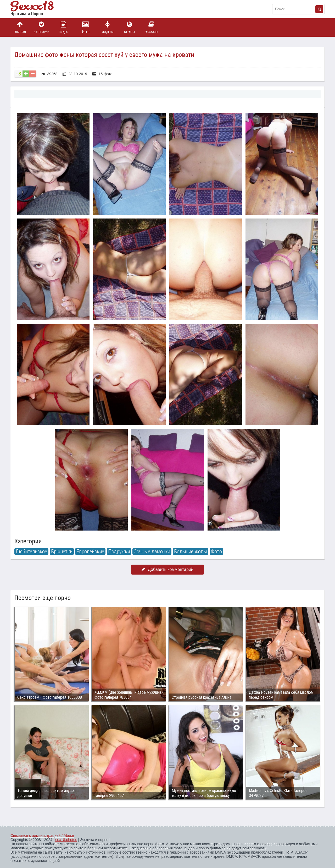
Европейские (90, 552)
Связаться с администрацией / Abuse (42, 836)
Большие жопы (191, 552)
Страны (129, 27)
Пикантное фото (37, 9)
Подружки (119, 552)
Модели (108, 27)
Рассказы (151, 27)
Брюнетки (62, 552)
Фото (86, 27)
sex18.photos (66, 840)
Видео (64, 27)
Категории (42, 27)
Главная (20, 27)
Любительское (31, 552)
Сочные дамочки (152, 552)
